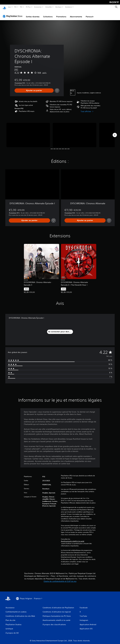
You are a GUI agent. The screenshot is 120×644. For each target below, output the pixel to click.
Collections (48, 14)
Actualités (48, 7)
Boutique (58, 7)
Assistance (68, 7)
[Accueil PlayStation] (4, 7)
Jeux (9, 7)
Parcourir (90, 14)
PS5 (15, 7)
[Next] (115, 133)
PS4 (21, 7)
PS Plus (28, 7)
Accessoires (38, 7)
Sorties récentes (33, 14)
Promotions (61, 14)
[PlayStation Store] (13, 14)
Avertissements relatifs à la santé (73, 539)
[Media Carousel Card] (28, 133)
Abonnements (76, 14)
